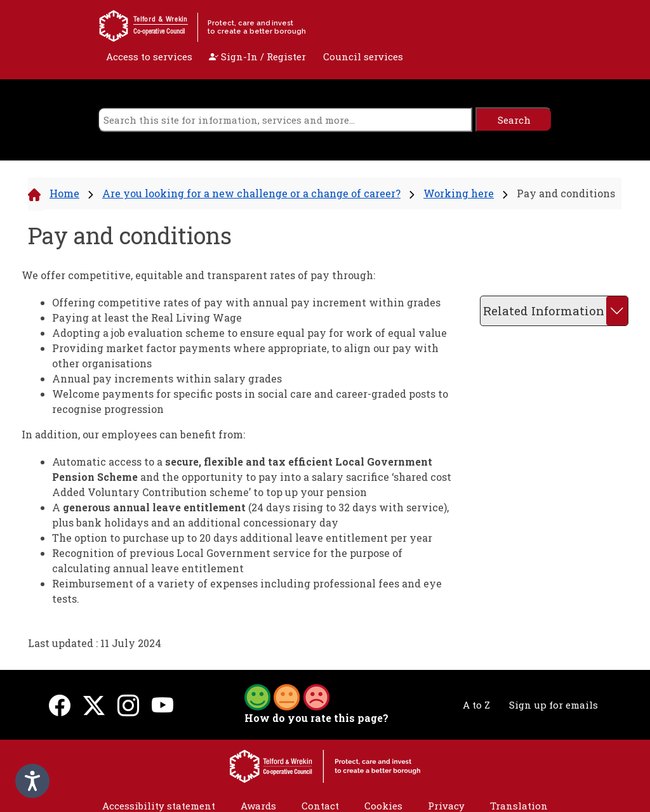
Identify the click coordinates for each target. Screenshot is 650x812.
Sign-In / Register (257, 56)
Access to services (149, 56)
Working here (459, 193)
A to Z (476, 705)
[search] (285, 120)
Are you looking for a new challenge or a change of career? (251, 193)
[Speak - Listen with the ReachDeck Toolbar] (32, 781)
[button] (287, 696)
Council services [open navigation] (363, 56)
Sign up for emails (554, 705)
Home (64, 193)
